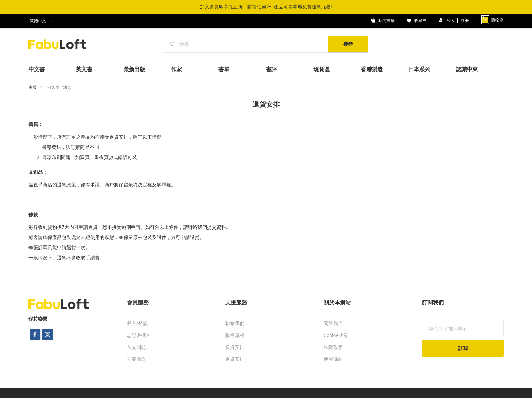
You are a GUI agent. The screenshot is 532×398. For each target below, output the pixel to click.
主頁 (33, 87)
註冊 (465, 20)
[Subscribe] (463, 348)
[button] (42, 21)
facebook (35, 335)
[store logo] (61, 44)
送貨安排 (235, 347)
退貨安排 (235, 359)
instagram (48, 335)
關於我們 (333, 323)
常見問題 (136, 347)
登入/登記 (137, 323)
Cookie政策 (336, 335)
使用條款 (333, 359)
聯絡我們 (235, 323)
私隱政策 (333, 347)
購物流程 (235, 335)
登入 (451, 20)
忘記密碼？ (139, 335)
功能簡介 (136, 359)
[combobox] (246, 44)
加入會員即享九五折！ (224, 7)
